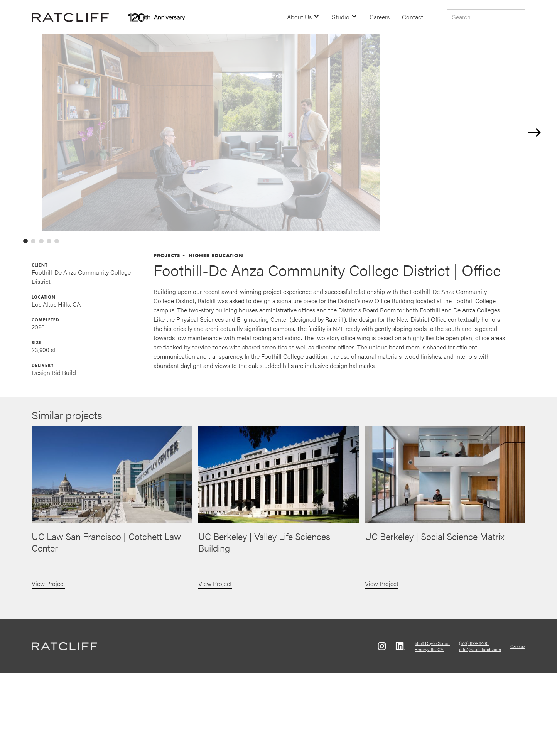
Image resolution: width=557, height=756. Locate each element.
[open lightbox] (282, 174)
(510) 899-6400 (474, 726)
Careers (380, 17)
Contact (413, 17)
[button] (303, 17)
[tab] (25, 324)
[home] (70, 17)
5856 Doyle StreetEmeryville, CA (432, 729)
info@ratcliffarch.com (480, 732)
